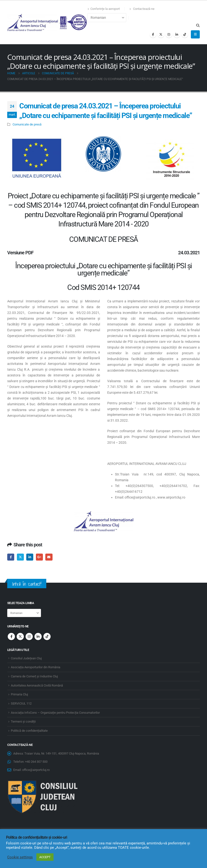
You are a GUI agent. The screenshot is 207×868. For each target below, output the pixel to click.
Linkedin (38, 637)
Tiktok (47, 637)
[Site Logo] (47, 22)
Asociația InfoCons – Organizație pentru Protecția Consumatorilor (55, 713)
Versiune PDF (20, 253)
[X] (161, 34)
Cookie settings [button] (20, 857)
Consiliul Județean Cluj (26, 658)
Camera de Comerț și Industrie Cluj (34, 676)
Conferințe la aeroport (104, 9)
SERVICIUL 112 (21, 703)
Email (49, 557)
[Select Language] (107, 18)
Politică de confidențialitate (29, 731)
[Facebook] (153, 34)
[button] (198, 25)
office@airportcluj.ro (36, 770)
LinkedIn (30, 557)
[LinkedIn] (177, 34)
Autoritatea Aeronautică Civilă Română (37, 685)
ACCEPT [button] (45, 857)
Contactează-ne (142, 9)
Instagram (29, 637)
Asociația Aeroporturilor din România (36, 667)
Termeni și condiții (23, 721)
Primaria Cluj (19, 694)
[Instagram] (169, 34)
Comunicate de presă (27, 124)
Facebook (11, 557)
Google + (39, 557)
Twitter (20, 557)
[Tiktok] (185, 34)
